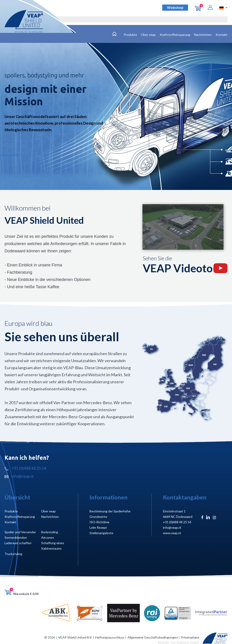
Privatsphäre (190, 637)
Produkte (130, 35)
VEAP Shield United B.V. (75, 637)
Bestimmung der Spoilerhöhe (110, 511)
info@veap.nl (19, 476)
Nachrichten (203, 35)
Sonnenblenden (16, 537)
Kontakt (222, 35)
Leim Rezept (98, 527)
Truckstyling (13, 554)
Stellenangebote (101, 533)
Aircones (48, 537)
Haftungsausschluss (110, 637)
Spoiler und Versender (20, 532)
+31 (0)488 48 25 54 (25, 468)
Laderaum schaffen (18, 543)
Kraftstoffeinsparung (175, 35)
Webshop (175, 7)
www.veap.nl (172, 533)
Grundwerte (98, 517)
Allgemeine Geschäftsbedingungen (153, 637)
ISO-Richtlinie (99, 522)
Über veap (148, 35)
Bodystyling (50, 532)
